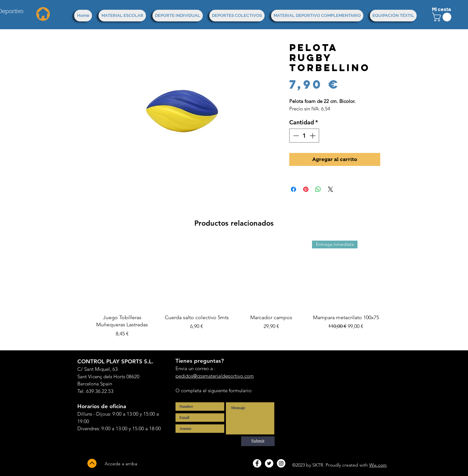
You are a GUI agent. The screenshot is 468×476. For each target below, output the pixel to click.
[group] (234, 293)
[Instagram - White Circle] (281, 463)
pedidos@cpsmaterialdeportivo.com (215, 376)
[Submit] (258, 441)
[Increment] (313, 136)
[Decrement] (295, 136)
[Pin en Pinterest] (306, 189)
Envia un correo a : (195, 368)
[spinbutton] (304, 136)
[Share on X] (331, 189)
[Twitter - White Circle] (269, 463)
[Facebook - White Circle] (257, 463)
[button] (443, 17)
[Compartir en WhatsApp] (318, 189)
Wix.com (378, 465)
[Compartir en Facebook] (293, 189)
